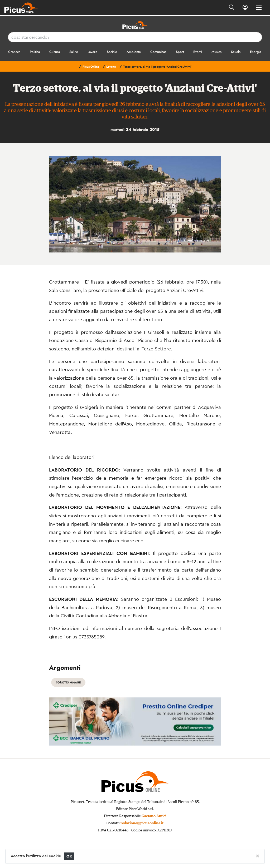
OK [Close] (69, 856)
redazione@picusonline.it (142, 823)
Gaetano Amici (154, 816)
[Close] (257, 856)
